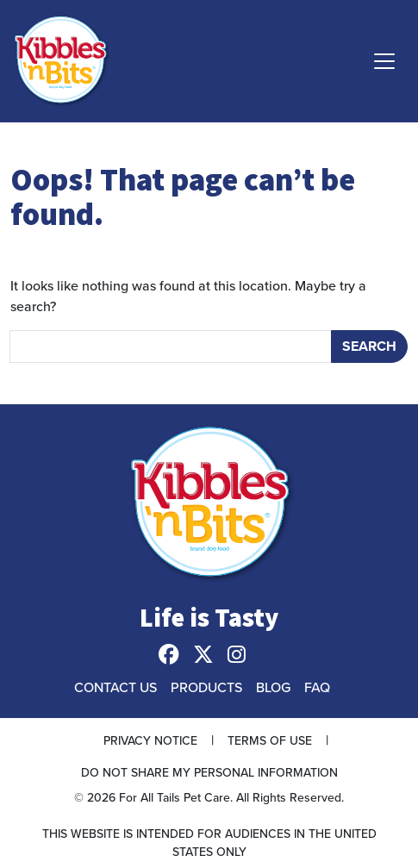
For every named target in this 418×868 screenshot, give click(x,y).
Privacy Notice (150, 740)
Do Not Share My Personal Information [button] (209, 772)
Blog (273, 687)
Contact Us (115, 687)
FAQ (317, 687)
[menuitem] (176, 655)
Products (206, 687)
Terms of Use (270, 740)
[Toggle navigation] (384, 61)
